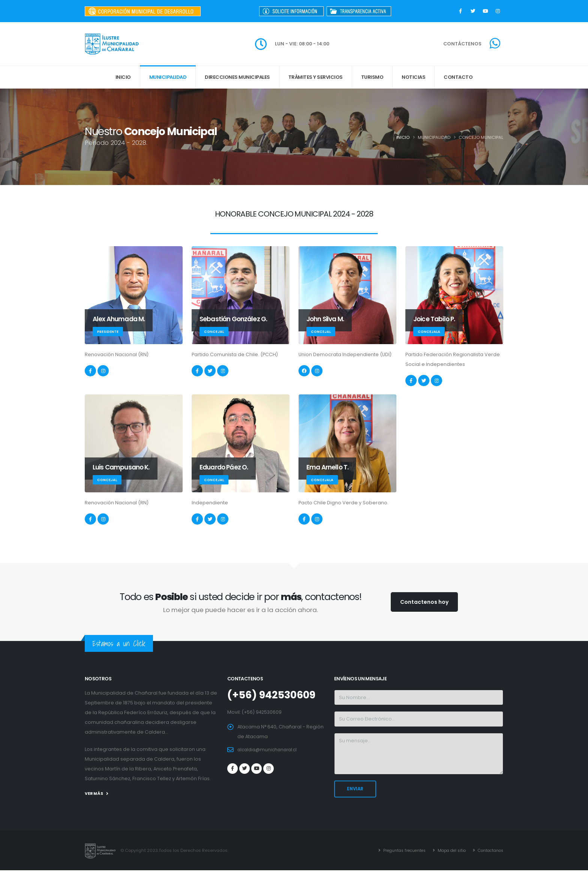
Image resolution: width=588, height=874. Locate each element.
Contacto (458, 77)
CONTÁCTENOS (462, 44)
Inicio (403, 137)
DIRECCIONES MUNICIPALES (237, 77)
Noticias (413, 77)
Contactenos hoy (424, 602)
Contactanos (391, 857)
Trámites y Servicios (316, 77)
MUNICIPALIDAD (168, 77)
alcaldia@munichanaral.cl (269, 749)
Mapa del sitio (448, 847)
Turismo (372, 77)
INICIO (123, 77)
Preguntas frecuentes (398, 847)
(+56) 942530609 (275, 695)
